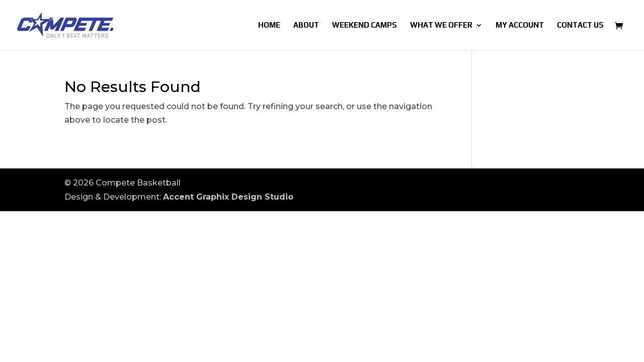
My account (520, 25)
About (306, 25)
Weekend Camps (365, 25)
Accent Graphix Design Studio (228, 197)
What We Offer (441, 25)
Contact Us (580, 25)
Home (269, 25)
